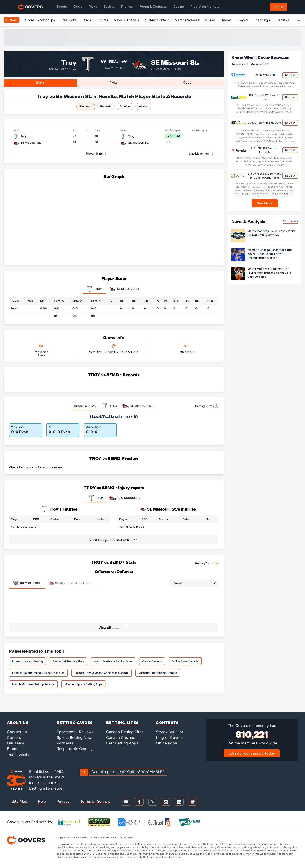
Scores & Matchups (40, 20)
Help (42, 801)
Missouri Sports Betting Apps (83, 684)
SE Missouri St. (175, 62)
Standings (262, 20)
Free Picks (69, 20)
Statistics (283, 20)
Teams (226, 20)
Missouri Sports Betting (27, 661)
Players (243, 20)
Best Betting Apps (122, 743)
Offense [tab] (27, 583)
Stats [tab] (40, 82)
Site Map (20, 801)
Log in (278, 7)
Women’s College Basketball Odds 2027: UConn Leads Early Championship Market (270, 254)
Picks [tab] (113, 82)
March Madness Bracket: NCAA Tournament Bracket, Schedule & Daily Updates (269, 273)
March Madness (187, 20)
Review (290, 75)
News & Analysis (126, 20)
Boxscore (86, 106)
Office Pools (167, 743)
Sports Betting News (75, 737)
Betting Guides (75, 722)
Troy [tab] (94, 289)
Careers (14, 737)
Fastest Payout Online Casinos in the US (38, 673)
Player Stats (94, 154)
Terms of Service (95, 801)
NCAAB (11, 20)
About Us (18, 722)
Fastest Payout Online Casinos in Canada (102, 673)
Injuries (210, 20)
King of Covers (169, 737)
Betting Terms (207, 406)
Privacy (63, 801)
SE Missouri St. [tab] (125, 289)
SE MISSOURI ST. (124, 498)
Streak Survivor (170, 732)
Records (106, 106)
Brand (12, 749)
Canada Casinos (121, 737)
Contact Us (17, 732)
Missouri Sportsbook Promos (158, 673)
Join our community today (252, 753)
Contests (167, 722)
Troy (69, 62)
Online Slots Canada (185, 661)
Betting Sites (123, 722)
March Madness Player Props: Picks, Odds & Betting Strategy (272, 233)
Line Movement (199, 154)
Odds (87, 20)
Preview (125, 106)
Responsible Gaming (75, 749)
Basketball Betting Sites (68, 661)
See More (265, 203)
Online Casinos (152, 661)
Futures (102, 20)
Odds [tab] (187, 82)
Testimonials (18, 754)
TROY (96, 498)
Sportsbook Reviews (75, 732)
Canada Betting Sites (125, 732)
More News (290, 221)
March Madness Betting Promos (33, 684)
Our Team (16, 743)
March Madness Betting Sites (113, 661)
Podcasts (65, 743)
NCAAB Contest (157, 20)
